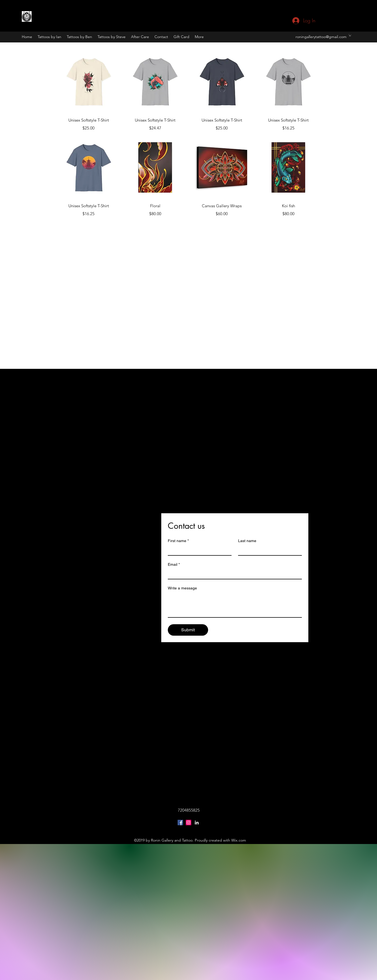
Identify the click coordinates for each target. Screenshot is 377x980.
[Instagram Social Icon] (188, 823)
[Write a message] (235, 605)
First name (178, 541)
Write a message (182, 588)
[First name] (198, 550)
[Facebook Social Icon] (180, 823)
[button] (350, 35)
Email (174, 565)
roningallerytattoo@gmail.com (321, 37)
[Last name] (268, 550)
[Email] (233, 574)
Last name (247, 541)
